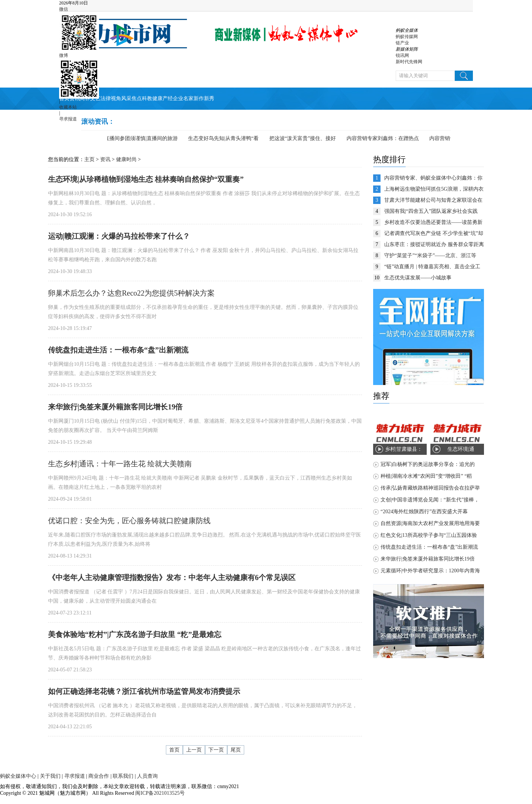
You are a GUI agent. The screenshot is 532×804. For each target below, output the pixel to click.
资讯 (75, 98)
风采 (126, 98)
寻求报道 (68, 119)
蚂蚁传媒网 (407, 37)
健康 (157, 98)
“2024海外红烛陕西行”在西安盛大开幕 (424, 512)
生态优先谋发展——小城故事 (418, 278)
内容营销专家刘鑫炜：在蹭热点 (385, 138)
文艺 (95, 98)
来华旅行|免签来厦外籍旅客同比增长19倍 (428, 559)
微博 (64, 55)
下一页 (216, 750)
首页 (64, 98)
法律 (106, 98)
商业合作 (99, 776)
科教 (147, 98)
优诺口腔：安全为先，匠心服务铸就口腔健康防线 (129, 521)
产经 (168, 98)
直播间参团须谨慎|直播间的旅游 (143, 138)
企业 (178, 98)
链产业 (402, 43)
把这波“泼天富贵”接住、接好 (304, 138)
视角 (116, 98)
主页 (89, 159)
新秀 (209, 98)
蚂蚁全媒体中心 (18, 776)
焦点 (137, 98)
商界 (85, 98)
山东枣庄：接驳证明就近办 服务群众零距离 (434, 244)
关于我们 (50, 776)
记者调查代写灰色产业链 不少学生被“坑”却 (434, 233)
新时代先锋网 (409, 62)
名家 (188, 98)
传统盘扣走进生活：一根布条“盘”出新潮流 (429, 547)
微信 (64, 9)
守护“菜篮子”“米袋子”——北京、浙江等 (430, 255)
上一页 (194, 750)
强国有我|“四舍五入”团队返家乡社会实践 (431, 211)
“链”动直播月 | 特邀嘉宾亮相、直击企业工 (432, 267)
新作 (199, 98)
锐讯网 (402, 55)
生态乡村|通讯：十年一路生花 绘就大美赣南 (120, 464)
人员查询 (147, 776)
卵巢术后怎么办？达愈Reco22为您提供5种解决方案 (131, 293)
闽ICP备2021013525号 (159, 793)
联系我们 (123, 776)
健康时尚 (126, 159)
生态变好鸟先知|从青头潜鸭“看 (225, 138)
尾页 (236, 750)
